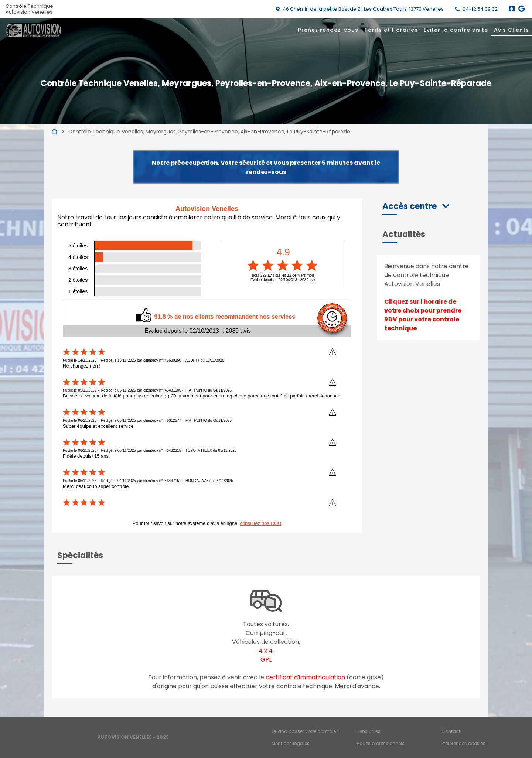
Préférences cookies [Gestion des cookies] (463, 743)
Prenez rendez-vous (328, 30)
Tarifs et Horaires (391, 30)
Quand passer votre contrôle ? (306, 731)
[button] (416, 206)
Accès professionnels (381, 743)
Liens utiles (369, 731)
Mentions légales (291, 743)
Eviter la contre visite (456, 30)
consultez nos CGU (260, 523)
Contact (451, 731)
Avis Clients (511, 30)
